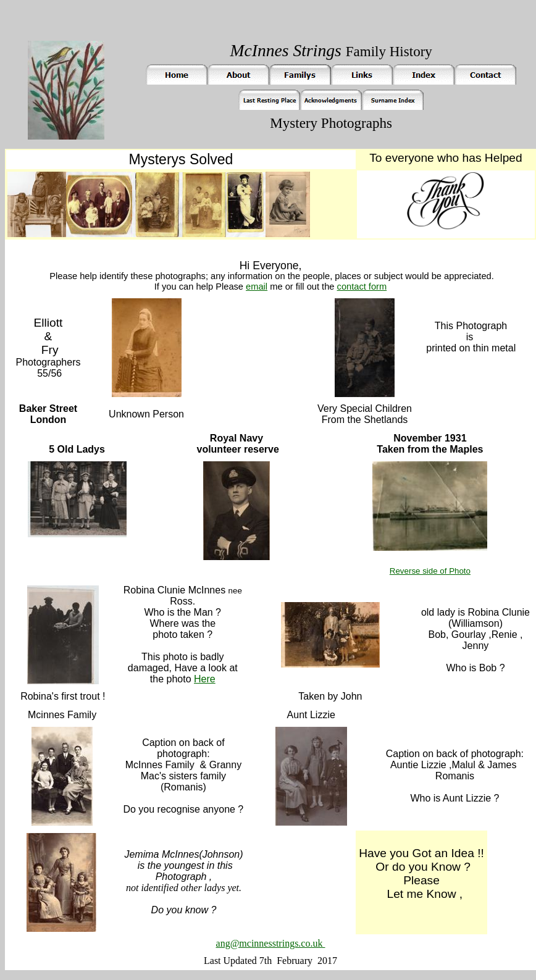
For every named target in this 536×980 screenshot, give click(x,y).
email (257, 287)
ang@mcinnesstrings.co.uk (271, 943)
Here (205, 679)
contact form (362, 287)
